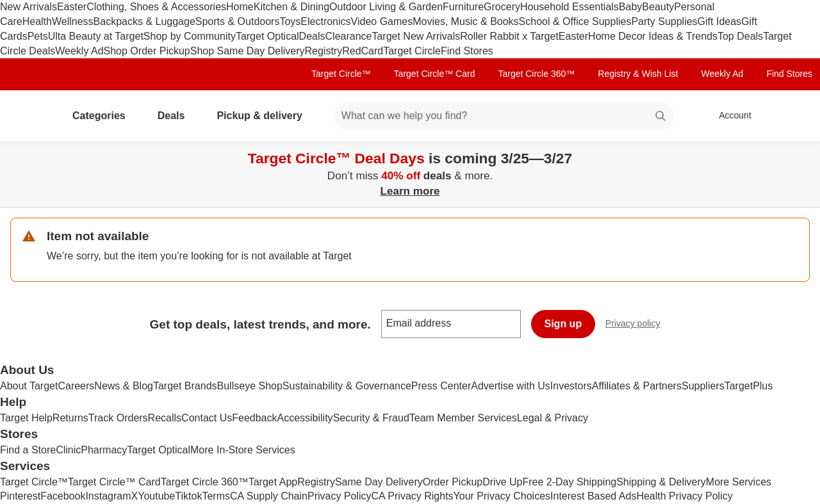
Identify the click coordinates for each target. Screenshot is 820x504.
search (661, 117)
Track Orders (118, 418)
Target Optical (267, 36)
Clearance (349, 36)
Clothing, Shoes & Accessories (156, 7)
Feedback (254, 418)
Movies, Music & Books (465, 21)
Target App (273, 482)
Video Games (382, 21)
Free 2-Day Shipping (569, 482)
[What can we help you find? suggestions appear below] (504, 116)
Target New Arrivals (416, 36)
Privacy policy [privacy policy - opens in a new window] (638, 325)
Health (37, 21)
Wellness (73, 21)
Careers (76, 386)
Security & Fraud (371, 418)
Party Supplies (664, 21)
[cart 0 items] (793, 116)
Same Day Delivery (379, 482)
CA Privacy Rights (413, 496)
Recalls (165, 418)
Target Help (26, 418)
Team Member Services (463, 418)
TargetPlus (749, 386)
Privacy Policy (340, 496)
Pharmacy (104, 450)
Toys (290, 21)
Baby (630, 7)
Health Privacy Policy (684, 496)
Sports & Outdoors (238, 21)
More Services (739, 482)
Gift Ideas (719, 21)
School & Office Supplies (575, 21)
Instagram (108, 496)
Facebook (63, 496)
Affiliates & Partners (637, 386)
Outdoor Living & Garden (386, 7)
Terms (216, 496)
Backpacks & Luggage (144, 21)
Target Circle (412, 51)
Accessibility (305, 418)
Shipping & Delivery (661, 482)
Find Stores (467, 51)
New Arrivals (29, 7)
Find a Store (28, 450)
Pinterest (20, 496)
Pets (38, 36)
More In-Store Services (243, 450)
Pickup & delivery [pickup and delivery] (264, 116)
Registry (323, 51)
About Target (29, 386)
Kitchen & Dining (291, 7)
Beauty (658, 7)
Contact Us (207, 418)
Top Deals (740, 36)
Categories (104, 116)
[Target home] (28, 116)
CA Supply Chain (269, 496)
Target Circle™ (341, 74)
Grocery (502, 7)
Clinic (68, 450)
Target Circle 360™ (536, 74)
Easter (72, 7)
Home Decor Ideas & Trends (653, 36)
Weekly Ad (79, 51)
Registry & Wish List (638, 74)
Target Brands (185, 386)
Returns (70, 418)
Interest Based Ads (593, 496)
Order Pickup (453, 482)
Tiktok (188, 496)
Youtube (156, 496)
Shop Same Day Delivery (248, 51)
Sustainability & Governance (347, 386)
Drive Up (502, 482)
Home (240, 7)
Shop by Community (190, 36)
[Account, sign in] (729, 116)
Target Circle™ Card (435, 74)
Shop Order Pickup (147, 51)
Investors (571, 386)
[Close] (802, 156)
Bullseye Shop (250, 386)
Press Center (441, 386)
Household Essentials (570, 7)
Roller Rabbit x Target (509, 36)
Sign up (563, 324)
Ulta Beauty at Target (96, 36)
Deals (312, 36)
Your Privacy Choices (502, 496)
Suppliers (703, 386)
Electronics (325, 21)
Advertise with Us (511, 386)
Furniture (463, 7)
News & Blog (124, 386)
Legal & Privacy (553, 418)
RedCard (363, 51)
